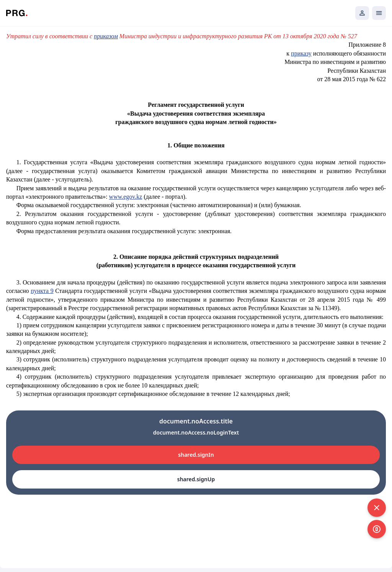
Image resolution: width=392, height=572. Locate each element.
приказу (301, 53)
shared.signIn (196, 455)
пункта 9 (42, 291)
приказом (106, 36)
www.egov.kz (126, 197)
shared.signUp (196, 479)
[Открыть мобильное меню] (379, 13)
